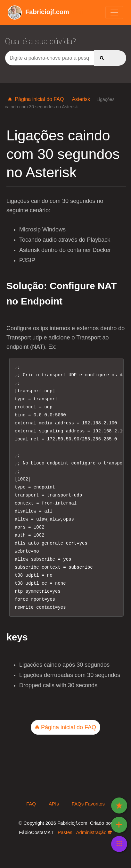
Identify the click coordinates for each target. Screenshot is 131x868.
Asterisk (81, 99)
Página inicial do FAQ (36, 99)
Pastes (65, 832)
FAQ (31, 804)
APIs (54, 804)
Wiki (45, 12)
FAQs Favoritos (88, 804)
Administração (94, 832)
